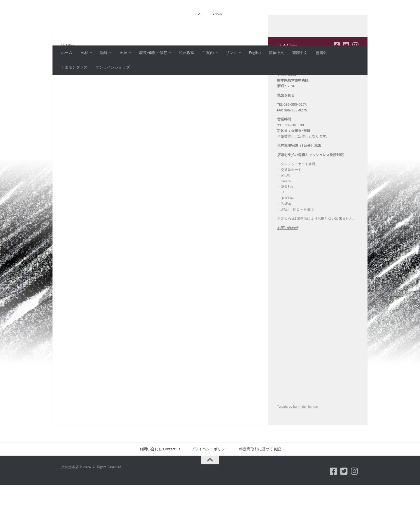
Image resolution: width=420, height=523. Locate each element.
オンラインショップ (113, 67)
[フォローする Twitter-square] (346, 83)
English (255, 53)
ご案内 (208, 53)
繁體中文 (300, 53)
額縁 (104, 53)
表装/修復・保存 (153, 53)
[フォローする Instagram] (355, 83)
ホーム (67, 53)
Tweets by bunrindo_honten (297, 445)
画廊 (123, 53)
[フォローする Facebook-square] (337, 83)
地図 (318, 183)
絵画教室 (187, 53)
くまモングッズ (74, 67)
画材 (84, 53)
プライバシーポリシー (210, 487)
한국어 (321, 53)
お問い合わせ (288, 266)
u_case (68, 104)
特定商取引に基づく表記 (260, 487)
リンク (231, 53)
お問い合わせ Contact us (160, 487)
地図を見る (286, 133)
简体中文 (276, 53)
